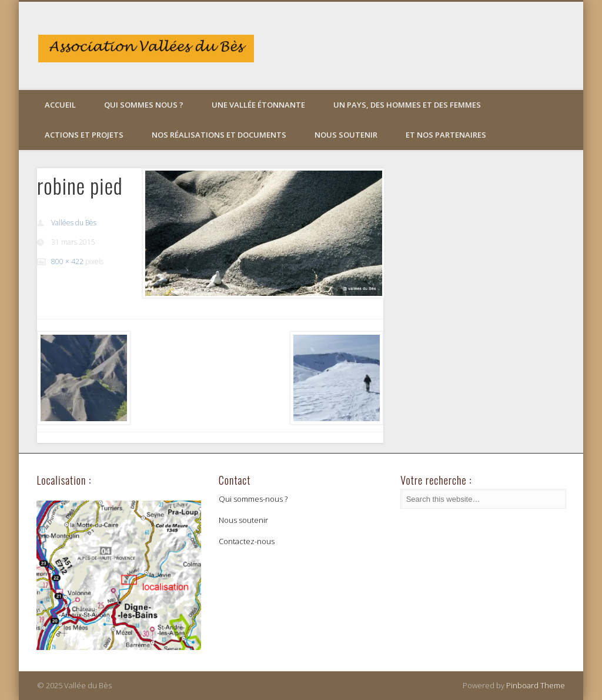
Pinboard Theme (536, 685)
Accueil (60, 105)
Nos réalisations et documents (219, 135)
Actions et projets (84, 135)
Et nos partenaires (446, 135)
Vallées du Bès (74, 223)
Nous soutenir (346, 135)
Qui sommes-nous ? (253, 499)
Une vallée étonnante (258, 105)
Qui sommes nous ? (144, 105)
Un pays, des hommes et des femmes (407, 105)
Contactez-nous (247, 541)
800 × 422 (67, 261)
